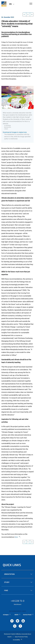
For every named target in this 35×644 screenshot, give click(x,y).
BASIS (17, 615)
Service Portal (28, 615)
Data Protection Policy (21, 637)
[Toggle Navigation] (31, 4)
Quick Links (12, 565)
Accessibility (17, 640)
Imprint (9, 637)
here (18, 537)
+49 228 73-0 (18, 601)
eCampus (7, 615)
